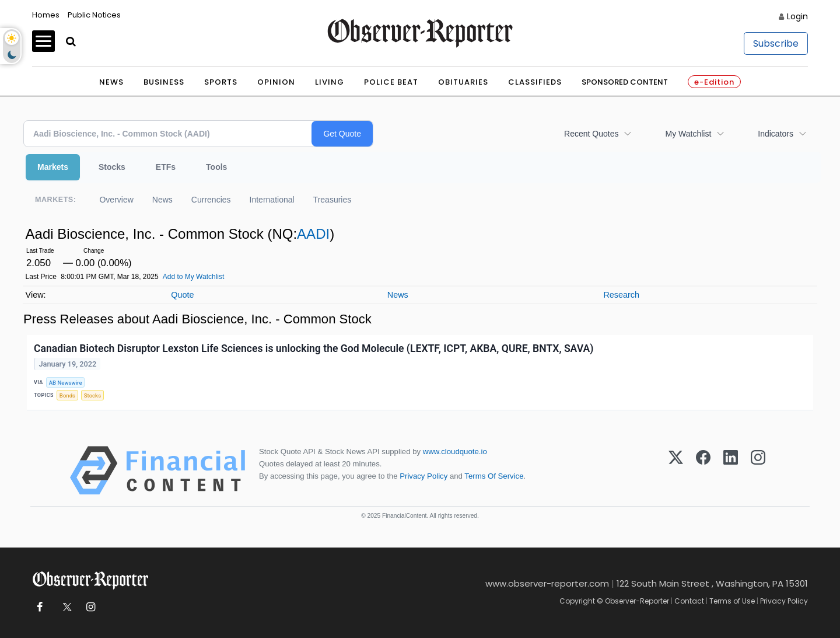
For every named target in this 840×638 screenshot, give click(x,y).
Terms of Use (732, 601)
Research (621, 295)
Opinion (276, 82)
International (272, 200)
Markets (53, 167)
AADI (313, 234)
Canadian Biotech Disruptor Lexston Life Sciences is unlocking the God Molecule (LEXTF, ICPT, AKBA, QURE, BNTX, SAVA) (314, 348)
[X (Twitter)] (676, 470)
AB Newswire (66, 383)
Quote (182, 295)
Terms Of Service (494, 476)
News (111, 82)
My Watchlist (688, 134)
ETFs (166, 167)
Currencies (211, 200)
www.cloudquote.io (455, 452)
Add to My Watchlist (194, 277)
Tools (216, 167)
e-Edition (714, 82)
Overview (116, 200)
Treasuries (332, 200)
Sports (221, 82)
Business (164, 82)
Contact (689, 601)
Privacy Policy (423, 476)
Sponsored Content (625, 82)
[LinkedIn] (731, 470)
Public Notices (94, 15)
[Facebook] (703, 470)
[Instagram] (758, 470)
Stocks (112, 167)
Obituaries (463, 82)
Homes (46, 15)
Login (797, 16)
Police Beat (391, 82)
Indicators (776, 134)
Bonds (67, 395)
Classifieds (535, 82)
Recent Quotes (591, 134)
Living (330, 82)
